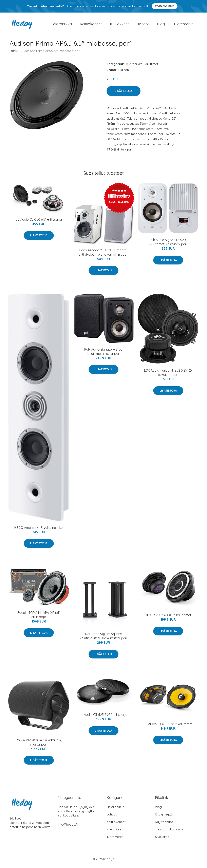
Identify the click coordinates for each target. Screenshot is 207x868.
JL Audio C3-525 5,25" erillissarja (103, 717)
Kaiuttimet (151, 66)
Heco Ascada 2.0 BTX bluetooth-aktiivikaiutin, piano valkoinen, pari (103, 254)
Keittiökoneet (91, 25)
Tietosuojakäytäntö (169, 831)
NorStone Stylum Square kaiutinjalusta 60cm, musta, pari (103, 638)
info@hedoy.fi (68, 826)
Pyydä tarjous (165, 6)
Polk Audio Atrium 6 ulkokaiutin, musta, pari (39, 744)
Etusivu (14, 53)
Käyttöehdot (164, 824)
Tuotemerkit (183, 25)
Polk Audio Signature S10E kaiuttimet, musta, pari (103, 353)
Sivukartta (162, 839)
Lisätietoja (124, 93)
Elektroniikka (61, 25)
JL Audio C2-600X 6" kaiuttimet (168, 617)
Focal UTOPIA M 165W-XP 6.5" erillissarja (39, 617)
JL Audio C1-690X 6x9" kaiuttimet (168, 726)
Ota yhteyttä (164, 816)
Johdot (143, 25)
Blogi (161, 25)
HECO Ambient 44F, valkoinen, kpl (39, 530)
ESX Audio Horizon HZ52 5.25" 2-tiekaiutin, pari (168, 375)
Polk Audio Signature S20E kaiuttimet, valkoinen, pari (168, 244)
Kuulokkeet (119, 25)
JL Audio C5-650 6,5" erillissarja (39, 222)
